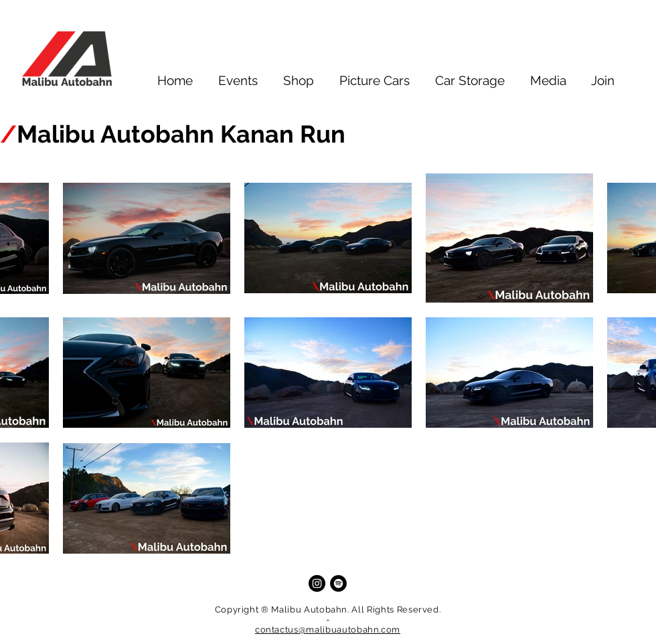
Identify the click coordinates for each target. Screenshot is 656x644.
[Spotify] (338, 583)
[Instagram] (317, 583)
